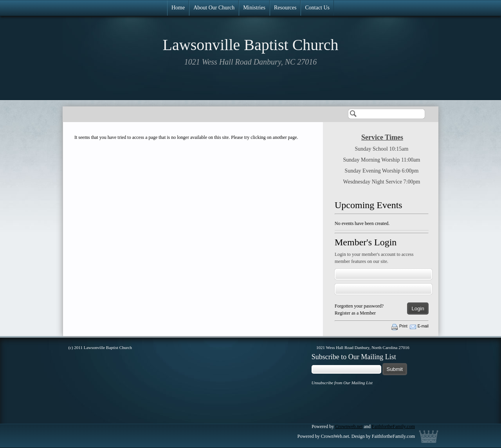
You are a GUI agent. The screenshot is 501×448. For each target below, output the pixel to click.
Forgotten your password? (359, 306)
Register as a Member (355, 313)
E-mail (423, 326)
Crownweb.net (349, 426)
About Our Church (214, 8)
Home (178, 8)
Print (403, 326)
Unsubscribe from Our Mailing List (342, 383)
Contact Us (317, 8)
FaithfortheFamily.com (393, 426)
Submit (395, 369)
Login (418, 309)
